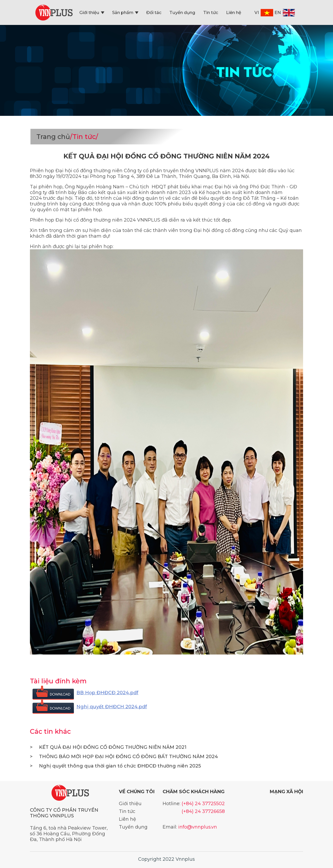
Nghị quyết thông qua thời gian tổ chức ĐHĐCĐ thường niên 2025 (115, 766)
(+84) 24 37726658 (203, 811)
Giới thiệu (92, 12)
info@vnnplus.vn (198, 827)
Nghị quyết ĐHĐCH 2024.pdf (112, 707)
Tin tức (211, 12)
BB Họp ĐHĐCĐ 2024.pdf (107, 693)
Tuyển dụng (182, 12)
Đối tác (154, 12)
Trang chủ (53, 137)
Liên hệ (234, 12)
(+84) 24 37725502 (203, 804)
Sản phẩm (125, 12)
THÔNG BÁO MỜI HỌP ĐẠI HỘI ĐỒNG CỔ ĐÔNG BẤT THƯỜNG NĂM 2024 (124, 757)
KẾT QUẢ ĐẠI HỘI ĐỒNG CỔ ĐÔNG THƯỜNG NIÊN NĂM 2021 (108, 747)
